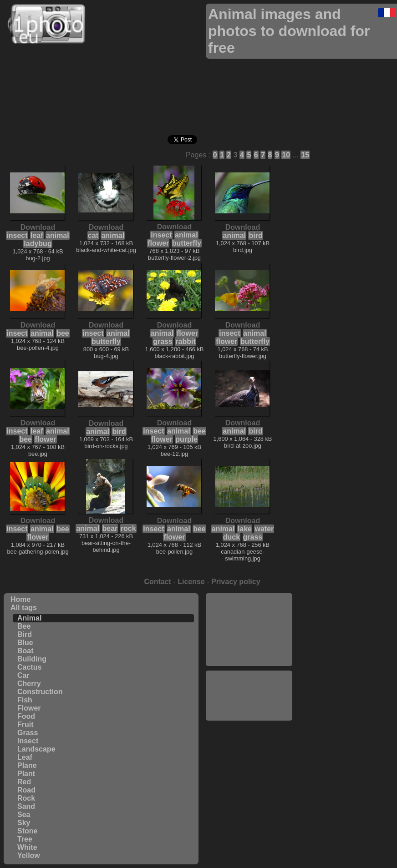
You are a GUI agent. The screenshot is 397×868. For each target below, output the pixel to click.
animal (58, 235)
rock (128, 528)
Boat (25, 651)
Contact (158, 582)
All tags (24, 608)
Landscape (36, 749)
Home (20, 599)
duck (232, 537)
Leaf (25, 757)
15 (305, 155)
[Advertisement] (249, 630)
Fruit (25, 724)
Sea (24, 815)
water (264, 529)
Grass (28, 733)
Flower (29, 708)
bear (110, 528)
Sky (24, 823)
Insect (28, 741)
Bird (25, 634)
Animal (29, 618)
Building (32, 659)
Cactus (29, 667)
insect (17, 235)
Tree (25, 839)
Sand (26, 806)
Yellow (29, 855)
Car (23, 675)
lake (245, 529)
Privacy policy (236, 582)
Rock (26, 798)
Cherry (29, 684)
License (191, 582)
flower (158, 243)
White (27, 847)
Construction (40, 692)
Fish (25, 700)
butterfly (187, 243)
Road (26, 790)
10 (286, 155)
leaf (37, 235)
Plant (26, 774)
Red (24, 782)
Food (26, 716)
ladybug (38, 244)
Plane (27, 765)
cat (93, 235)
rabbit (185, 341)
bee (63, 333)
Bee (24, 626)
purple (186, 439)
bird (255, 235)
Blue (25, 643)
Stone (27, 831)
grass (163, 341)
